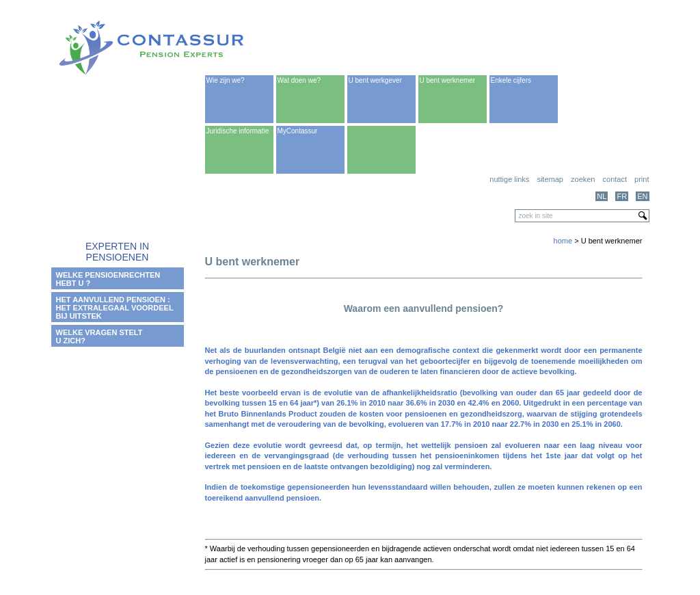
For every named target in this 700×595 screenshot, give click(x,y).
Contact (615, 179)
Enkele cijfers (511, 80)
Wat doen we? (299, 80)
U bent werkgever (375, 80)
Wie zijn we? (226, 80)
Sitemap (550, 179)
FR (622, 196)
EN (642, 196)
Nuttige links (509, 179)
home (563, 241)
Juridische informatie (238, 131)
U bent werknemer (448, 80)
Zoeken (583, 179)
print (642, 179)
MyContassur (298, 131)
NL (602, 196)
